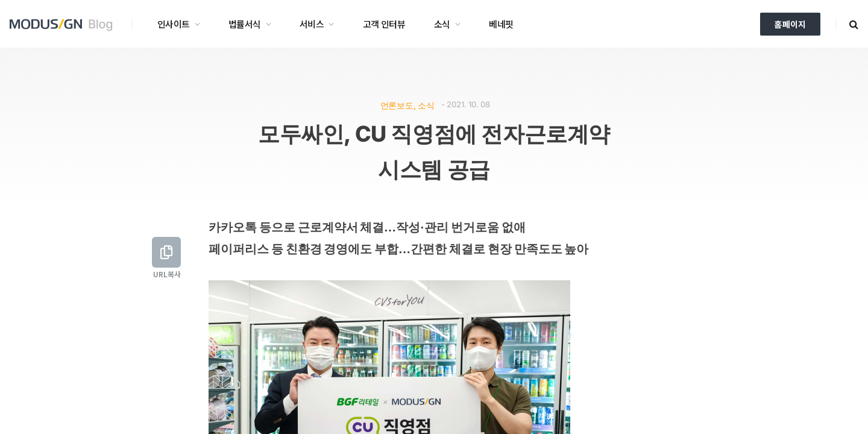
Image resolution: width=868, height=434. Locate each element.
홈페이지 (790, 24)
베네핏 (501, 24)
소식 (442, 24)
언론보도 (397, 105)
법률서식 (245, 24)
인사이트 (174, 24)
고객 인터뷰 (384, 24)
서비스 (312, 24)
